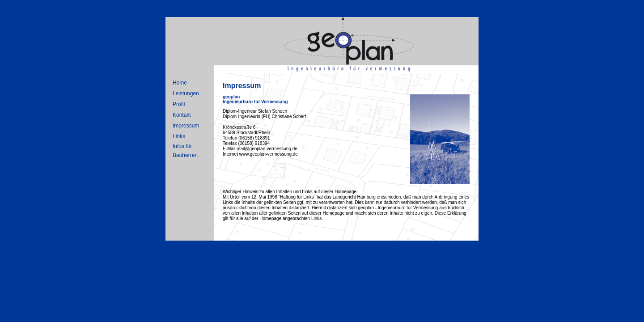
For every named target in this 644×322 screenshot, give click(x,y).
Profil (179, 104)
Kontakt (182, 115)
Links (179, 136)
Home (180, 83)
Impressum (186, 126)
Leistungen (186, 93)
